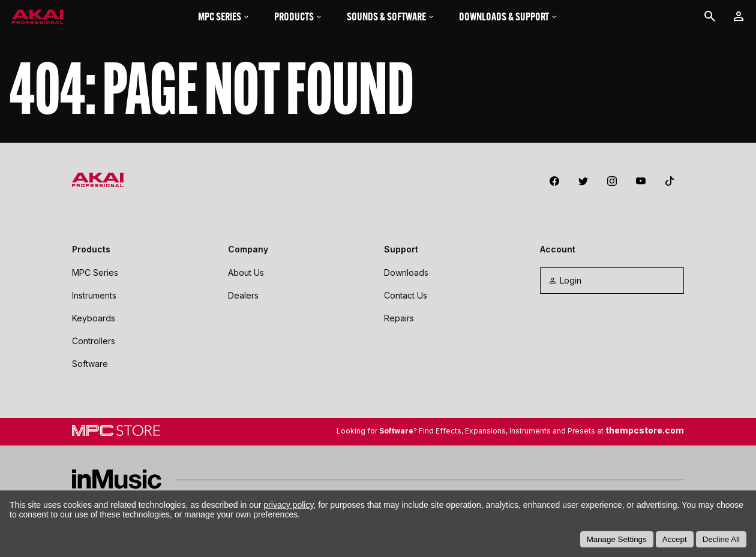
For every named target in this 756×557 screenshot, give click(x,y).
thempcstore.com (645, 430)
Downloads (406, 273)
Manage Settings (617, 539)
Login (565, 280)
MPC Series (224, 16)
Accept (675, 539)
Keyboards (94, 318)
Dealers (243, 295)
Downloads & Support (508, 16)
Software (90, 364)
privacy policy (288, 505)
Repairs (399, 318)
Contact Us (406, 295)
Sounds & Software (391, 16)
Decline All (721, 539)
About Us (246, 273)
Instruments (94, 295)
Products (298, 16)
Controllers (94, 341)
